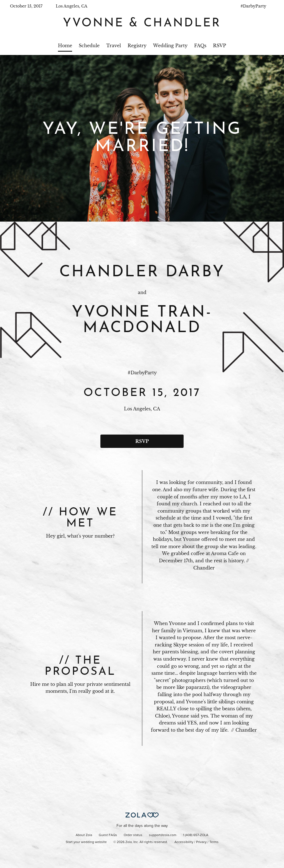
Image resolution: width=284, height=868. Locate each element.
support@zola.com (163, 835)
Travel (114, 46)
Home (65, 46)
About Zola (84, 835)
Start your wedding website (86, 842)
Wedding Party (170, 46)
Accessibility (184, 842)
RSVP (220, 46)
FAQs (200, 46)
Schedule (89, 46)
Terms (214, 842)
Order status (133, 835)
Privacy (201, 842)
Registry (137, 46)
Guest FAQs (108, 835)
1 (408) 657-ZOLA (196, 835)
